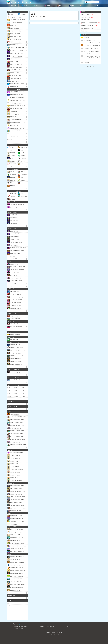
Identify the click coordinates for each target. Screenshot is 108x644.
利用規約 (48, 632)
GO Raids (69, 627)
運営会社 (53, 632)
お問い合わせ (59, 632)
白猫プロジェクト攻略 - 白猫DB (20, 627)
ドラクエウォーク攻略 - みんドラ (21, 2)
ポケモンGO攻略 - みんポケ (19, 629)
